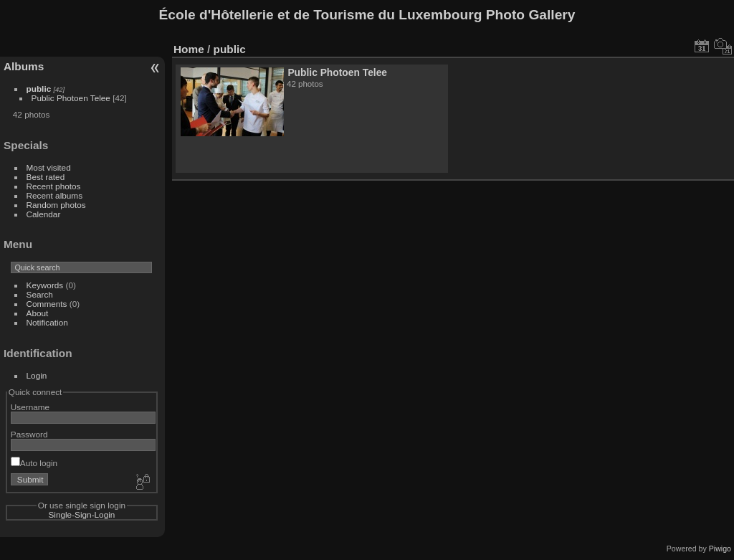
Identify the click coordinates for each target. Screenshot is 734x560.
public (39, 89)
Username (30, 407)
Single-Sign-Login (81, 514)
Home (189, 49)
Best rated (46, 177)
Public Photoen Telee (71, 98)
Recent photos (54, 186)
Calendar (44, 214)
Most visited (49, 167)
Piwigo (720, 549)
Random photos (56, 205)
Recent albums (54, 195)
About (38, 313)
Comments (47, 304)
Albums (24, 66)
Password (29, 434)
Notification (47, 322)
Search (40, 294)
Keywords (45, 285)
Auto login (34, 463)
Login (37, 375)
